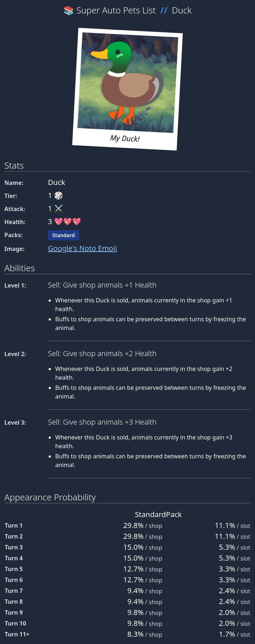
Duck (182, 10)
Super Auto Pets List (116, 10)
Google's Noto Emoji (82, 248)
